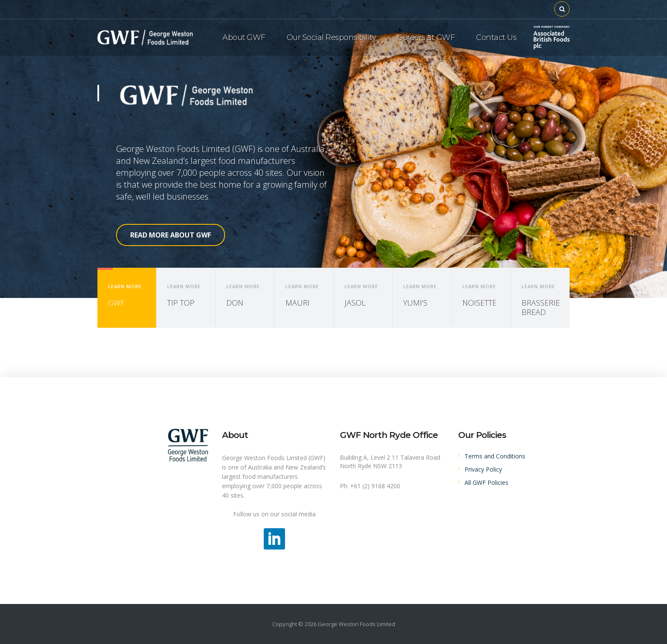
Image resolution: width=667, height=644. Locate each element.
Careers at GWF (426, 37)
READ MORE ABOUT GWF (171, 235)
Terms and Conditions (495, 456)
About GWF (244, 37)
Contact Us (496, 37)
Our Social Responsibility (332, 37)
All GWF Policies (486, 482)
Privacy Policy (483, 469)
